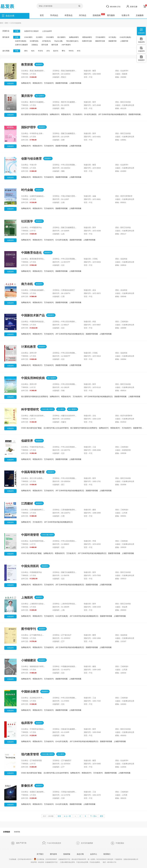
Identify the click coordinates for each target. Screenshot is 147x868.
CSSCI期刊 (28, 37)
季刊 (63, 51)
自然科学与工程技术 (31, 31)
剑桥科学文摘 (87, 41)
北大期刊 (39, 37)
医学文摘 (45, 45)
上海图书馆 (124, 41)
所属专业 (6, 31)
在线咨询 (10, 83)
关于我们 (40, 854)
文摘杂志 (35, 45)
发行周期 (6, 51)
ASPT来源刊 (66, 45)
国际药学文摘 (100, 41)
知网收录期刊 (74, 37)
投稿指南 (97, 15)
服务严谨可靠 (19, 843)
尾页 (102, 816)
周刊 (26, 51)
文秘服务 (140, 15)
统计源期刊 (61, 37)
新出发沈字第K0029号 (79, 859)
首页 (42, 15)
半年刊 (71, 51)
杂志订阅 (80, 854)
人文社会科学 (47, 31)
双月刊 (56, 51)
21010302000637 (51, 859)
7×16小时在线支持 (52, 843)
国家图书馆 (113, 41)
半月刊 (40, 51)
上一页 (68, 816)
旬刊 (33, 51)
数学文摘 (55, 45)
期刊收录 (6, 37)
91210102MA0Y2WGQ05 (105, 859)
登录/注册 (134, 7)
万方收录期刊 (100, 37)
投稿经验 (17, 832)
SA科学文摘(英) (21, 41)
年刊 (79, 51)
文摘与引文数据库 (21, 45)
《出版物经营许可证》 (51, 862)
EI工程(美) (112, 37)
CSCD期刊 (50, 37)
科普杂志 (69, 15)
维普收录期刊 (87, 37)
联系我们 (107, 854)
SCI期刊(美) (34, 41)
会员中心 (94, 854)
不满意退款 (117, 843)
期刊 (7, 23)
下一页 (93, 816)
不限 (17, 31)
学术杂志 (54, 15)
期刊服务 (111, 15)
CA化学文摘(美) (125, 37)
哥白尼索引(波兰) (72, 41)
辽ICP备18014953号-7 (25, 859)
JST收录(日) (46, 41)
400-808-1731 (115, 7)
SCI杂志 (83, 15)
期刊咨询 (53, 854)
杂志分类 (10, 16)
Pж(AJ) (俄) (58, 41)
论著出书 (125, 15)
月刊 (48, 51)
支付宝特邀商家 (84, 843)
